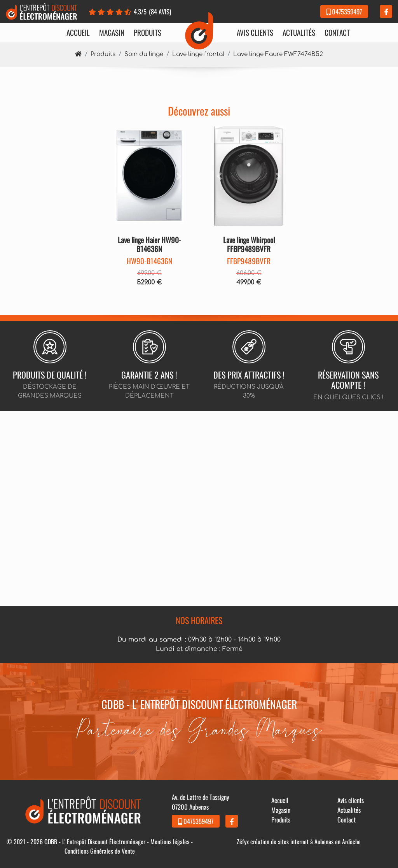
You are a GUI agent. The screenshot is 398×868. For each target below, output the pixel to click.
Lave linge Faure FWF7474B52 (278, 54)
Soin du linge (144, 54)
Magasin (112, 33)
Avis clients (255, 33)
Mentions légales (170, 842)
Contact (337, 33)
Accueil (78, 33)
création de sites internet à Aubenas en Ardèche (305, 842)
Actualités (299, 33)
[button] (120, 176)
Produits (148, 33)
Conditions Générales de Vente (100, 851)
